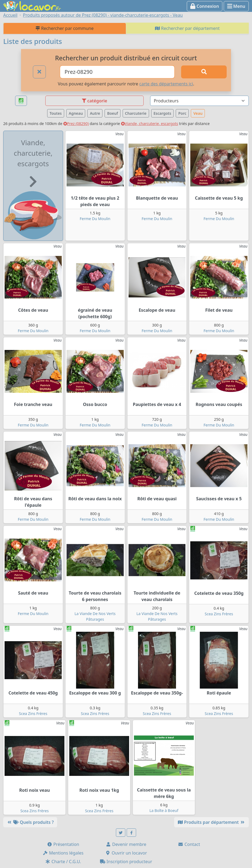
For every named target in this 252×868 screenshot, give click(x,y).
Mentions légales (63, 853)
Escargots (163, 113)
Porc (182, 113)
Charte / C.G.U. (63, 862)
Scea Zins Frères (219, 614)
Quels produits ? (30, 822)
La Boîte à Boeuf (164, 810)
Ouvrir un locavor (126, 853)
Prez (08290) (76, 124)
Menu (236, 6)
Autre (95, 113)
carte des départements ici (166, 84)
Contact (189, 844)
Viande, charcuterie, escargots (150, 124)
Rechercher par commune (65, 28)
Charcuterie (136, 113)
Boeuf (112, 113)
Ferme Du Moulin (95, 219)
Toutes (56, 113)
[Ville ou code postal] (117, 72)
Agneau (76, 113)
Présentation (63, 844)
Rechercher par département (187, 28)
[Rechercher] (204, 72)
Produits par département (211, 822)
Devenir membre (126, 844)
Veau (198, 113)
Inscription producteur (126, 862)
